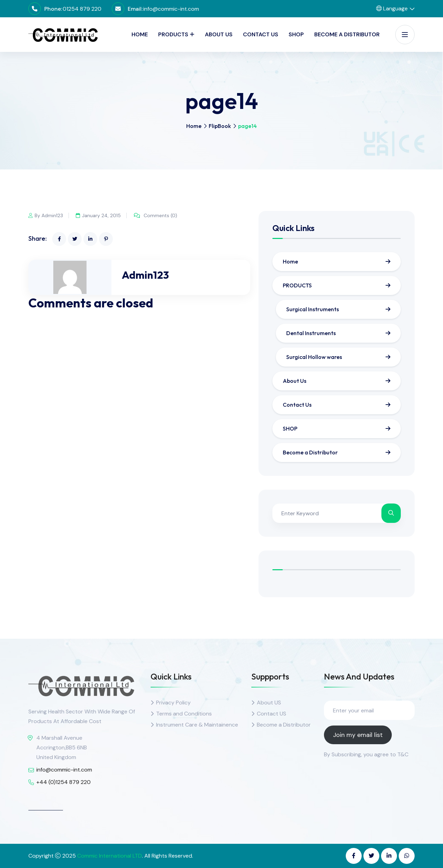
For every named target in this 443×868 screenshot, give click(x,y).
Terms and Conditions (184, 714)
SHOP (296, 34)
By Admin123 (46, 215)
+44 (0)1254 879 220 (64, 782)
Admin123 (145, 275)
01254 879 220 (82, 9)
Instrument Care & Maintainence (197, 725)
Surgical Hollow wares (314, 357)
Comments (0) (157, 215)
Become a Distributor (347, 34)
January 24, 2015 (99, 215)
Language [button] (392, 8)
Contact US (272, 714)
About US (269, 703)
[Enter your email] (369, 710)
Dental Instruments (311, 333)
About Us (219, 34)
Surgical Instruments (313, 309)
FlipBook (220, 126)
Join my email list (358, 735)
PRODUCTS (173, 34)
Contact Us (261, 34)
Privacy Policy (173, 703)
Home (140, 34)
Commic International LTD (110, 856)
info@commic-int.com (171, 9)
